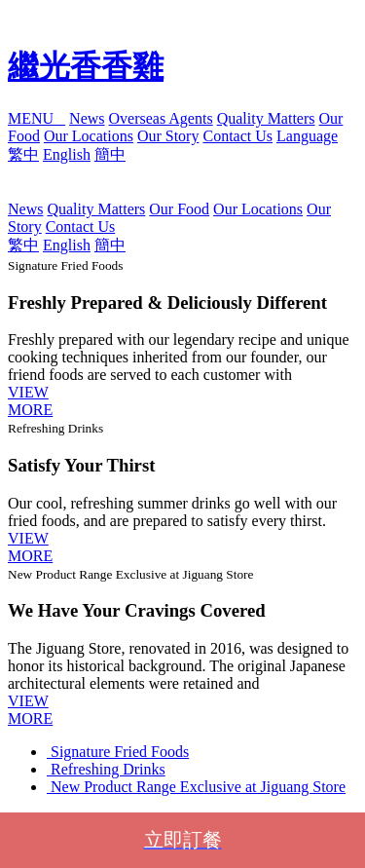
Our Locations (89, 136)
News (87, 118)
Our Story (168, 136)
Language (307, 136)
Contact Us (237, 136)
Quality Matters (266, 118)
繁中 (23, 154)
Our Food (179, 209)
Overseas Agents (161, 118)
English (67, 154)
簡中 (110, 154)
